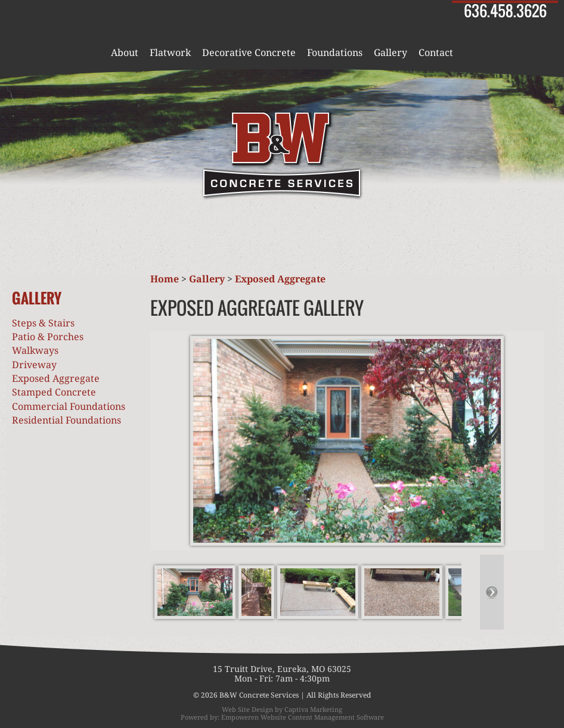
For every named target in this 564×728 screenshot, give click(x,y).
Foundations (335, 53)
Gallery (391, 53)
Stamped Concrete (54, 392)
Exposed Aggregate (56, 379)
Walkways (35, 351)
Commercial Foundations (69, 407)
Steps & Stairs (43, 323)
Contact (436, 53)
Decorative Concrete (249, 53)
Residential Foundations (66, 420)
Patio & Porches (48, 337)
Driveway (34, 365)
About (125, 53)
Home (165, 279)
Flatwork (170, 53)
